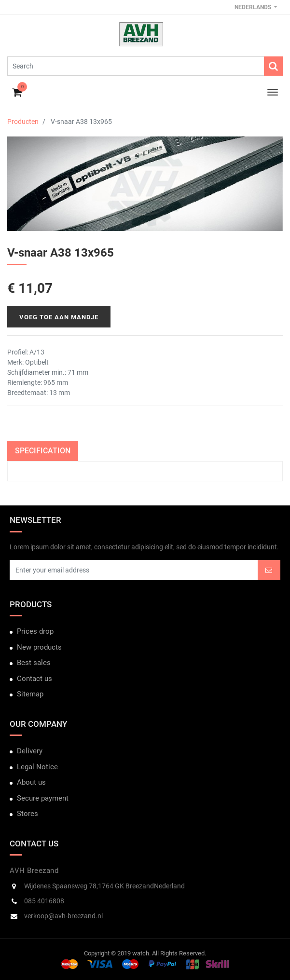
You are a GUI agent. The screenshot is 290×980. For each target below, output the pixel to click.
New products (39, 647)
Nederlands (254, 7)
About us (31, 782)
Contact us (35, 679)
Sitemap (30, 694)
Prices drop (35, 631)
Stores (28, 814)
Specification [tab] (43, 451)
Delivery (30, 751)
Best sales (34, 663)
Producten (23, 122)
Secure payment (43, 798)
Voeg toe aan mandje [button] (59, 317)
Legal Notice (37, 767)
